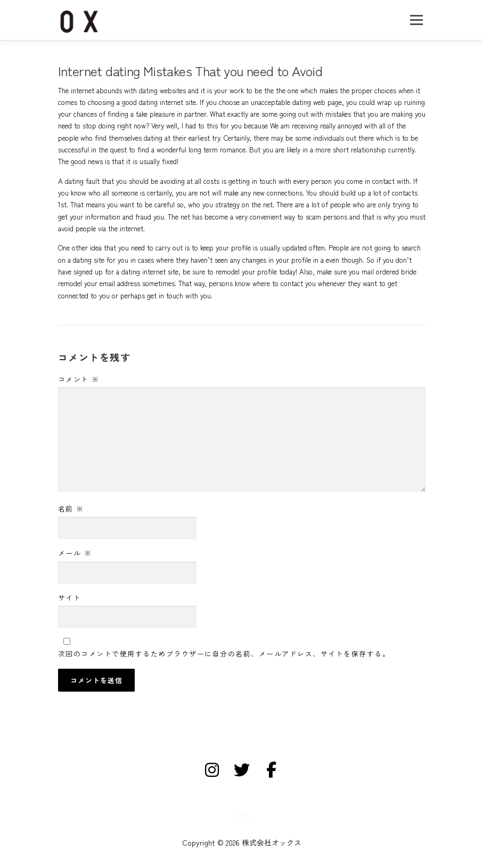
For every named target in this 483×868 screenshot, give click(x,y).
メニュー (416, 20)
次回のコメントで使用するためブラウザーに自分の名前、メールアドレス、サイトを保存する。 (224, 654)
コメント (79, 379)
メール (75, 553)
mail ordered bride (389, 271)
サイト (70, 598)
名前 (71, 509)
